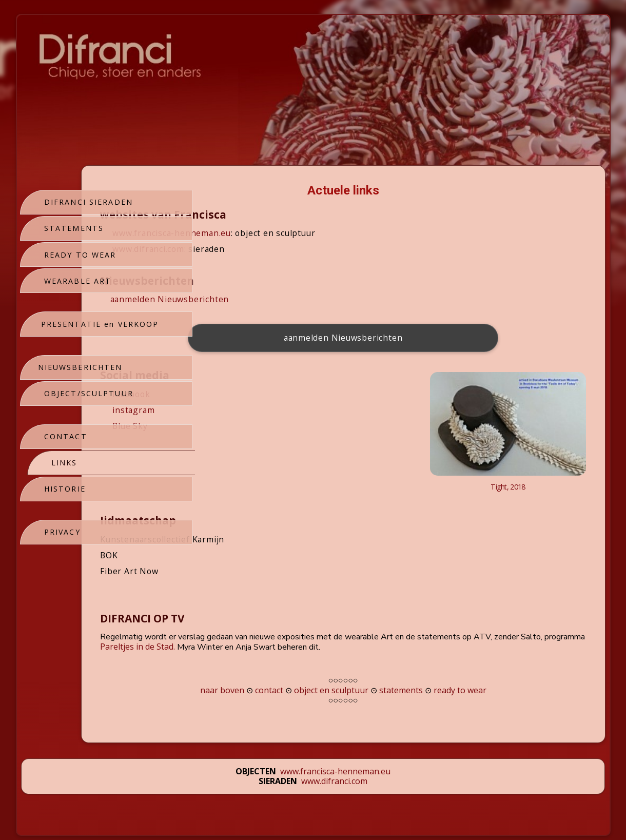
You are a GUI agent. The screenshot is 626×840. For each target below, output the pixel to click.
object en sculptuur (388, 666)
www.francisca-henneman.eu (285, 233)
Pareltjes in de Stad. (364, 622)
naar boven (279, 666)
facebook (244, 394)
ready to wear (516, 666)
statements (457, 666)
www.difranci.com (262, 249)
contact (326, 666)
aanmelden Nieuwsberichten (283, 299)
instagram (247, 410)
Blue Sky (240, 426)
